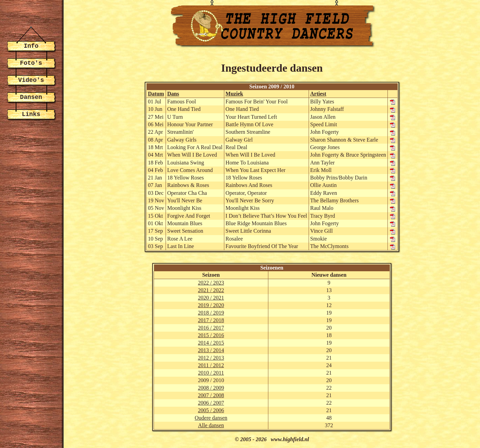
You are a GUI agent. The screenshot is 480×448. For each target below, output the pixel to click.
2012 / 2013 (211, 358)
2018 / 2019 (211, 313)
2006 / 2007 (211, 403)
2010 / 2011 (211, 373)
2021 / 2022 (211, 290)
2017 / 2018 (211, 320)
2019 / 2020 (211, 305)
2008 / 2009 (211, 388)
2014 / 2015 (211, 343)
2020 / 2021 (211, 298)
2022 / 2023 (211, 283)
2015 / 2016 (211, 335)
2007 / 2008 (211, 395)
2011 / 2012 (211, 365)
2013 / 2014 (211, 350)
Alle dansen (211, 425)
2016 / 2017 (211, 328)
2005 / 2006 (211, 410)
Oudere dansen (211, 418)
